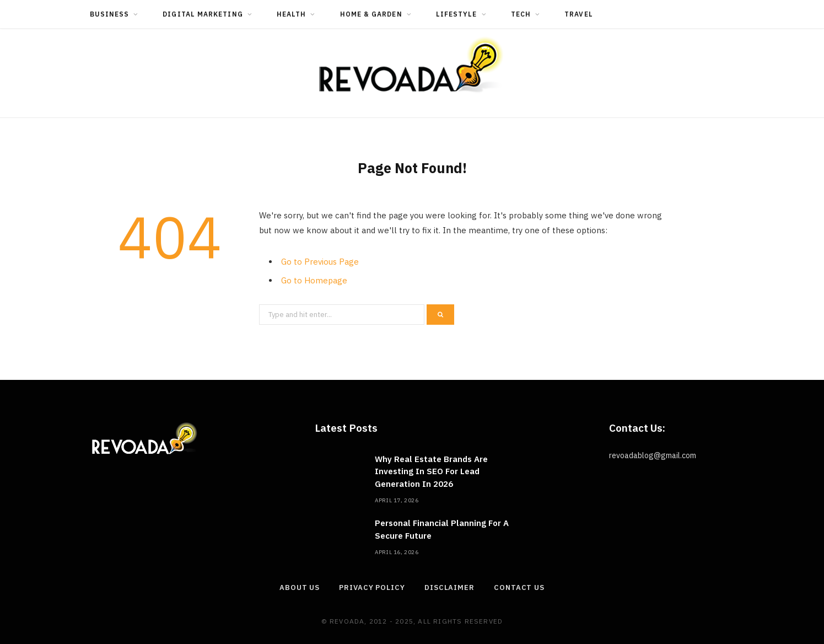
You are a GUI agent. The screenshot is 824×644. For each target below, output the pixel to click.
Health (291, 14)
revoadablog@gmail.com (653, 455)
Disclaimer (449, 587)
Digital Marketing (203, 14)
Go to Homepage (314, 280)
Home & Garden (371, 14)
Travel (578, 14)
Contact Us (519, 587)
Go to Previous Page (320, 262)
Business (110, 14)
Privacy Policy (372, 587)
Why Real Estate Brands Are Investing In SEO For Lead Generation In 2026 (431, 471)
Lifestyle (457, 14)
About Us (300, 587)
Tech (521, 14)
